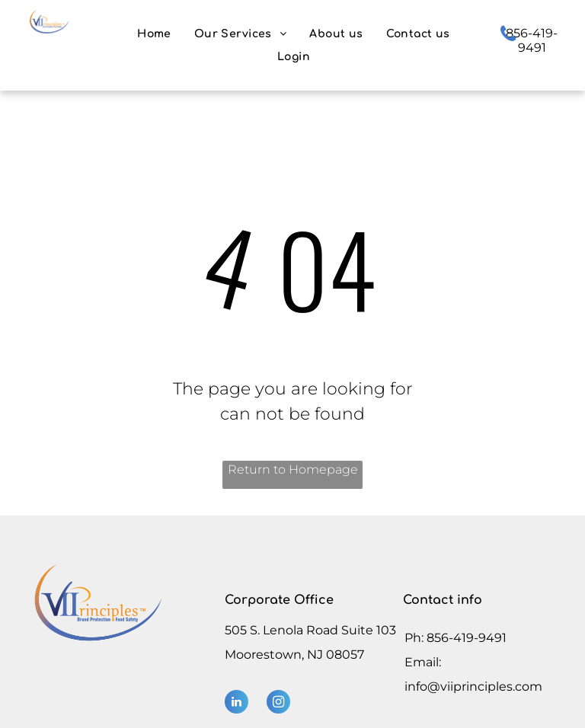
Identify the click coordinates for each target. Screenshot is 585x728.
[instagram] (278, 704)
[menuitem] (154, 34)
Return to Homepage (293, 469)
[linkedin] (237, 704)
